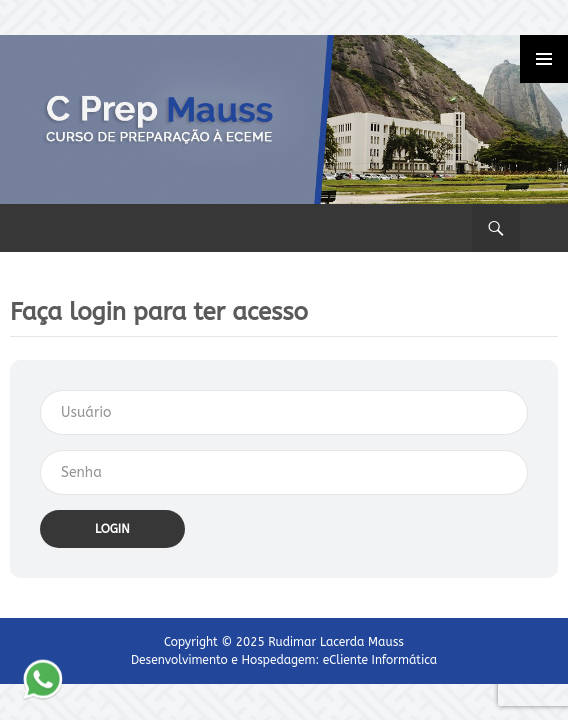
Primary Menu (544, 59)
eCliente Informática (380, 660)
